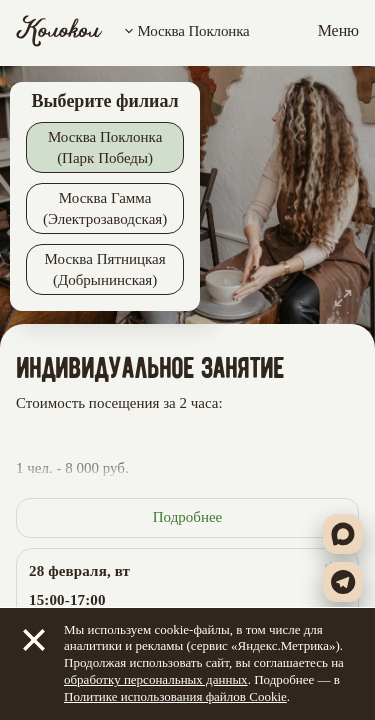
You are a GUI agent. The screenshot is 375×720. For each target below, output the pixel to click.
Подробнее (188, 517)
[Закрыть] (34, 640)
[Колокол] (59, 31)
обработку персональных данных (156, 679)
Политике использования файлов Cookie (175, 696)
